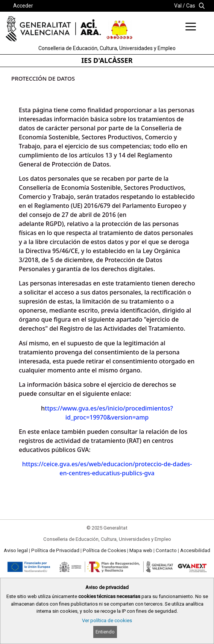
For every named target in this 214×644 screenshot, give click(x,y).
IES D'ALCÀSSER (107, 60)
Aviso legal (16, 550)
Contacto (166, 550)
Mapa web (141, 550)
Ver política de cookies (107, 620)
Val (178, 6)
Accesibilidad (195, 550)
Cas (191, 6)
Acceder (23, 6)
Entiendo (105, 632)
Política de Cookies (104, 550)
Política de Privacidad (55, 550)
